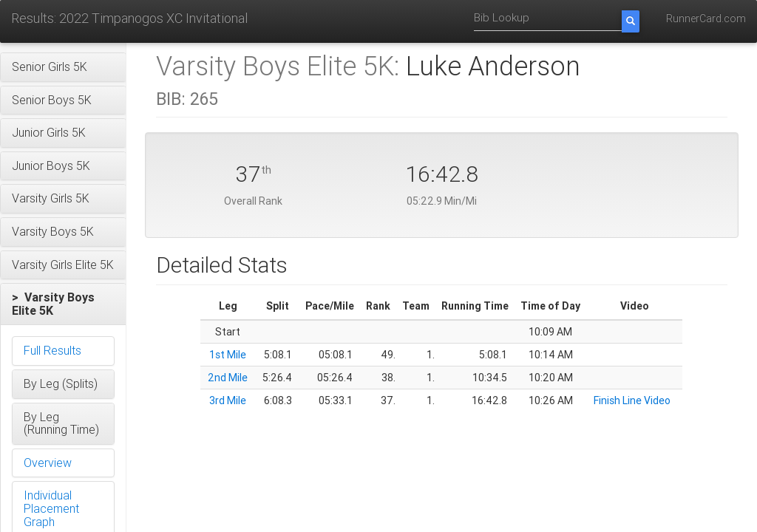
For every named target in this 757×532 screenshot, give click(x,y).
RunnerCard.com (706, 18)
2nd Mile (228, 378)
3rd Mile (228, 400)
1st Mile (228, 355)
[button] (63, 67)
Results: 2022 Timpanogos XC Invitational (129, 18)
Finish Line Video (632, 400)
